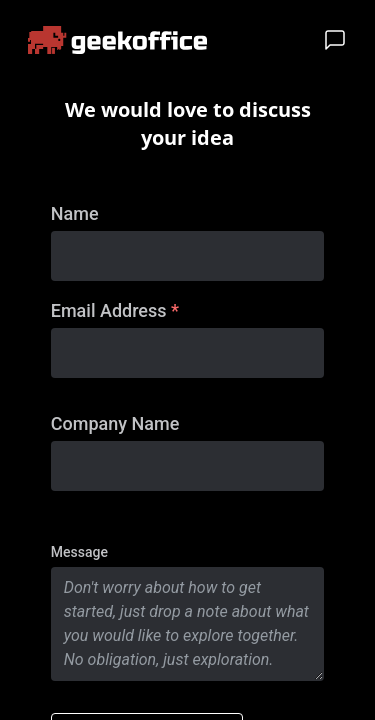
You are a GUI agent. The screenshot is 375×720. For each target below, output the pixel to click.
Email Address (115, 310)
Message (79, 552)
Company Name (115, 423)
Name (75, 213)
